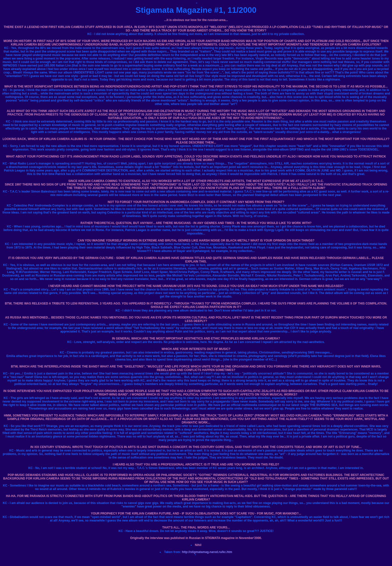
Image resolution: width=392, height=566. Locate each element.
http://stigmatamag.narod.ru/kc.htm (207, 552)
